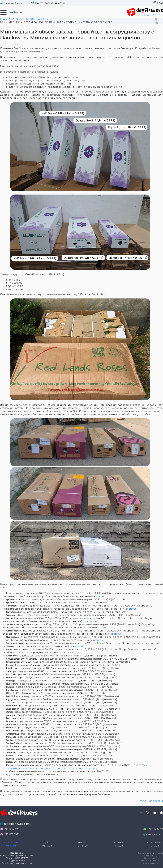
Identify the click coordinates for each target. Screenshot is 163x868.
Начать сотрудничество (50, 3)
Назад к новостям (150, 801)
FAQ (44, 19)
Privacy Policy (151, 856)
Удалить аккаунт (151, 863)
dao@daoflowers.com (16, 824)
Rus (16, 12)
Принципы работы (151, 861)
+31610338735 (11, 829)
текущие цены (13, 3)
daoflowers (153, 834)
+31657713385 (11, 834)
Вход (160, 3)
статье (100, 596)
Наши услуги (151, 858)
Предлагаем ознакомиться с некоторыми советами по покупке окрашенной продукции (75, 766)
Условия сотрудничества (151, 853)
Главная (6, 19)
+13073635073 (155, 829)
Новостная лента (27, 19)
